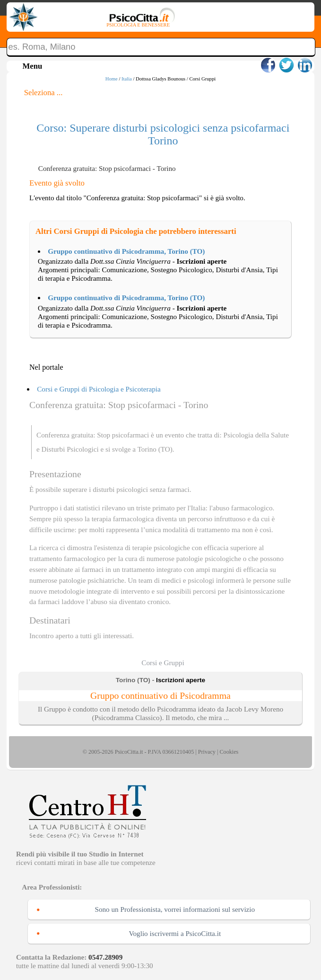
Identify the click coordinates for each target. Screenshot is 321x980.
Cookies (229, 752)
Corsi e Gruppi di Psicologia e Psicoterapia (99, 389)
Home (112, 79)
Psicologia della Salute (256, 435)
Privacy (207, 752)
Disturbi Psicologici (70, 449)
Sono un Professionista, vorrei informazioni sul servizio (175, 909)
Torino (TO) (155, 449)
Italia (127, 79)
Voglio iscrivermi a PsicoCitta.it (175, 933)
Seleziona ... (43, 93)
